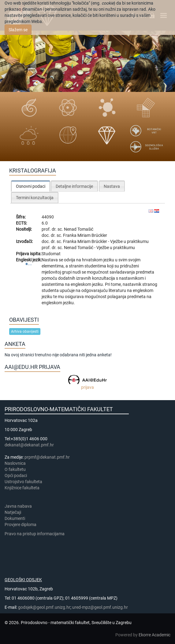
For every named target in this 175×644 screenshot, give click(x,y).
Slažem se (18, 30)
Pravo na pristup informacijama (35, 534)
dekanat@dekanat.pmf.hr (29, 445)
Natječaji (13, 512)
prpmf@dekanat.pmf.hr (47, 457)
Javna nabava (18, 506)
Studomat (51, 254)
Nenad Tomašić (79, 229)
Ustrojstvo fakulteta (23, 482)
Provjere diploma (20, 525)
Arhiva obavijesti (25, 331)
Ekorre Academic (155, 635)
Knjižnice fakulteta (22, 488)
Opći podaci (16, 475)
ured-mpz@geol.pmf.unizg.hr (100, 607)
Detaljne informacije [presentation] (74, 186)
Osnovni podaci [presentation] (31, 186)
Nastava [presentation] (112, 186)
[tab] (31, 186)
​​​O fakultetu (15, 469)
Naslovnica (15, 463)
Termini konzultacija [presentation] (35, 198)
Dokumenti (15, 518)
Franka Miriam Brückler (85, 235)
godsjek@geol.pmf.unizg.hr (44, 607)
